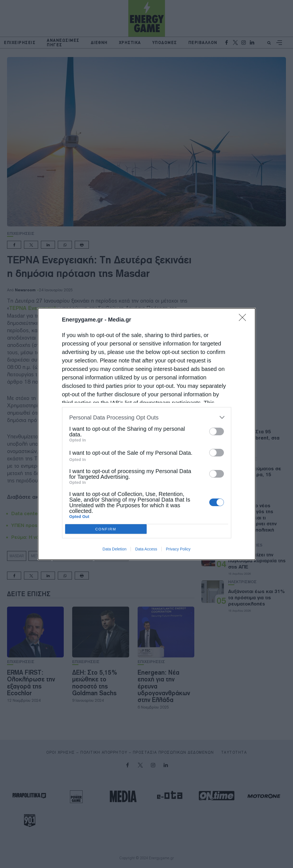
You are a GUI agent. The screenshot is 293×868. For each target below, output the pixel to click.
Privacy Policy (178, 549)
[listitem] (147, 417)
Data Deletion (115, 549)
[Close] (244, 319)
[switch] (217, 431)
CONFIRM (106, 529)
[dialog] (147, 434)
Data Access (146, 549)
